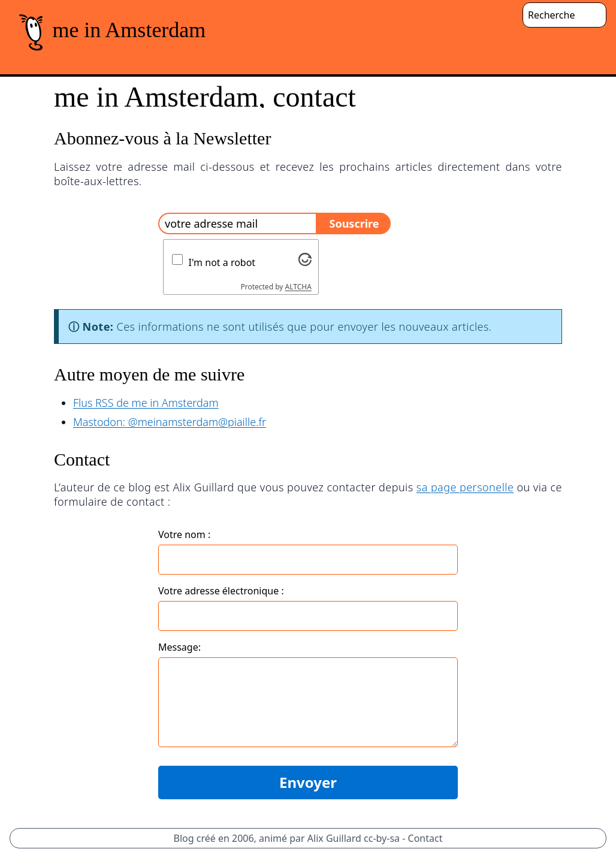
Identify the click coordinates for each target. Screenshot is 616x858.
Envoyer (308, 782)
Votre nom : (184, 534)
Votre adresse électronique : (221, 591)
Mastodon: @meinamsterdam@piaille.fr (170, 422)
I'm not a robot (222, 262)
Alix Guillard (334, 838)
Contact (425, 838)
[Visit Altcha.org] (305, 259)
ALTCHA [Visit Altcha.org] (298, 287)
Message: (179, 647)
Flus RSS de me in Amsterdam (146, 403)
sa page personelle (465, 487)
